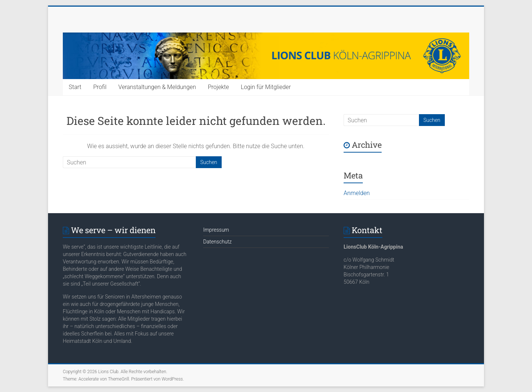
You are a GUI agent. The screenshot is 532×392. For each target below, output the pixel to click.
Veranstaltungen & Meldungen (157, 87)
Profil (100, 87)
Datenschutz (217, 242)
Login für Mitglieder (266, 87)
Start (75, 87)
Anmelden (357, 193)
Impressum (216, 230)
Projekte (218, 87)
